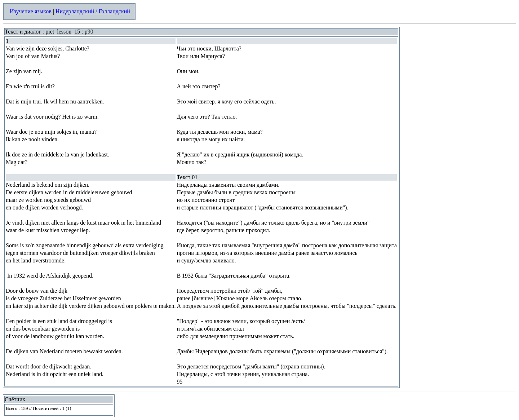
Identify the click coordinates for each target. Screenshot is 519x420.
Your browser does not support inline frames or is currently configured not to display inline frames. (59, 410)
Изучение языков (31, 11)
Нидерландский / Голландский (93, 11)
